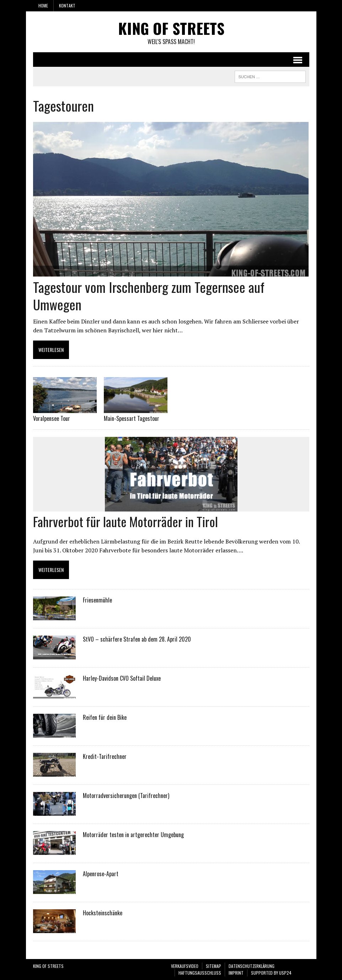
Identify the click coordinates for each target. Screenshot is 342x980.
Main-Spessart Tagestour (132, 418)
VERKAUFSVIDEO (185, 966)
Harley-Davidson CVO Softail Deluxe (122, 678)
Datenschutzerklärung (252, 966)
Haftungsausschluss (200, 973)
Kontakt (67, 6)
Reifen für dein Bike (105, 717)
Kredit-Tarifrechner (105, 756)
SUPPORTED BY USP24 (271, 973)
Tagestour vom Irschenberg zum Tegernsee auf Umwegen (149, 296)
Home (43, 6)
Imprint (236, 973)
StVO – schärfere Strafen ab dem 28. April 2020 (137, 639)
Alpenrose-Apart (101, 874)
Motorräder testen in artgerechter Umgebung (133, 835)
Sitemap (213, 966)
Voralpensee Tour (52, 418)
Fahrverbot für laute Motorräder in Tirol (125, 521)
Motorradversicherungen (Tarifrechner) (126, 796)
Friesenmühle (97, 600)
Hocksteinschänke (103, 913)
